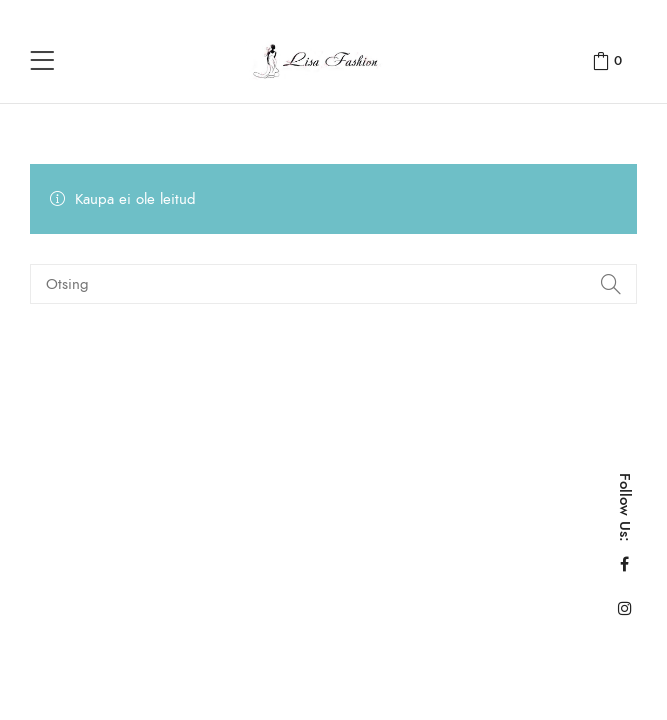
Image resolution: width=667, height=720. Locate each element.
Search (610, 284)
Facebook (624, 564)
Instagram (625, 608)
